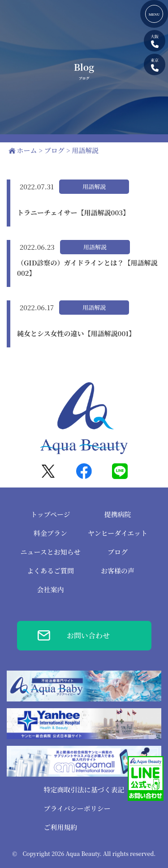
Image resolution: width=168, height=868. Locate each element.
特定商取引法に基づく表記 (84, 789)
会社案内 (50, 589)
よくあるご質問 (50, 571)
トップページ (50, 514)
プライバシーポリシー (77, 808)
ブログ (118, 552)
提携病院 (117, 514)
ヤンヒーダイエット (118, 533)
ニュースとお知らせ (51, 552)
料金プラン (50, 533)
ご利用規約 (60, 827)
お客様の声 (118, 571)
